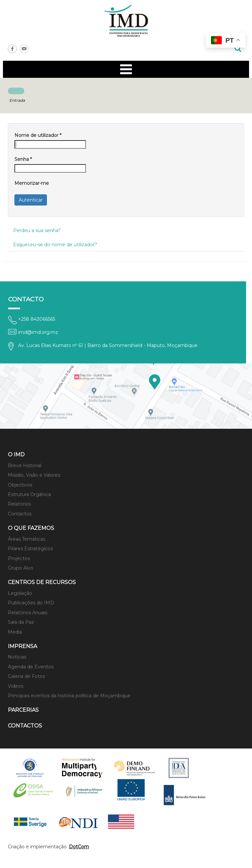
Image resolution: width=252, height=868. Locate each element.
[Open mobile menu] (126, 69)
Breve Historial (25, 466)
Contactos (20, 514)
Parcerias (23, 710)
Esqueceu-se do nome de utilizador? (55, 245)
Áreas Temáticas (27, 539)
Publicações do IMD (31, 603)
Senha (23, 159)
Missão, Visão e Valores (34, 475)
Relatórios (19, 504)
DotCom (79, 847)
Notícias (17, 657)
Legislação (20, 593)
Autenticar (31, 200)
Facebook (12, 49)
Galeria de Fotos (26, 676)
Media (15, 632)
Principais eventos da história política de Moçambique (69, 696)
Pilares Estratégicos (30, 549)
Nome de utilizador (38, 135)
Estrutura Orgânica (29, 494)
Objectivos (20, 485)
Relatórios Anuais (28, 613)
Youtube (24, 49)
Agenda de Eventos (31, 667)
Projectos (19, 558)
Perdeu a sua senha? (37, 230)
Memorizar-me (32, 183)
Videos (16, 686)
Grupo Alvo (21, 568)
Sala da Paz (21, 622)
